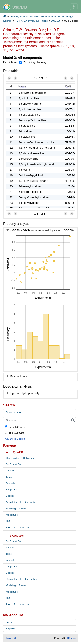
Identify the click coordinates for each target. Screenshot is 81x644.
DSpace (71, 638)
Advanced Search (15, 439)
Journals (10, 483)
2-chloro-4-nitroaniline (32, 93)
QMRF (9, 521)
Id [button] (11, 86)
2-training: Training (35, 62)
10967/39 (56, 21)
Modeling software (16, 508)
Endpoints (11, 489)
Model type (12, 515)
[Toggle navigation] (74, 7)
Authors (10, 470)
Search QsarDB (15, 427)
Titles (9, 477)
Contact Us (11, 638)
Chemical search (15, 412)
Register (10, 628)
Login (9, 622)
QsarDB (15, 7)
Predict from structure (17, 527)
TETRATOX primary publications (31, 21)
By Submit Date (14, 464)
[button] (9, 78)
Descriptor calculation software (22, 502)
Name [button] (22, 86)
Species (10, 496)
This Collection (15, 432)
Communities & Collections (20, 458)
